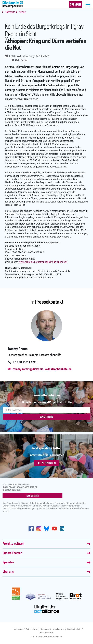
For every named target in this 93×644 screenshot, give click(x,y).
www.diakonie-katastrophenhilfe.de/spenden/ (43, 262)
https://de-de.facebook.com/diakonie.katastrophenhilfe (31, 529)
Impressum (17, 629)
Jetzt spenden (47, 463)
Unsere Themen (12, 553)
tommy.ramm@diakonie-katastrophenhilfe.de (42, 369)
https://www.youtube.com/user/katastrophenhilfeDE (54, 529)
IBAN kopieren (33, 496)
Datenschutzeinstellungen (52, 629)
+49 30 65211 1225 (25, 363)
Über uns (8, 572)
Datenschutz (31, 629)
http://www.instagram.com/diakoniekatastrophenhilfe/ (39, 529)
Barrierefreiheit (74, 629)
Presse (22, 12)
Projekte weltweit (14, 544)
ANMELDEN (47, 417)
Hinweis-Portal (46, 633)
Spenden (8, 563)
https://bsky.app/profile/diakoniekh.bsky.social (47, 529)
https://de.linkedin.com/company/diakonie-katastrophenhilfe (62, 529)
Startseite (10, 12)
